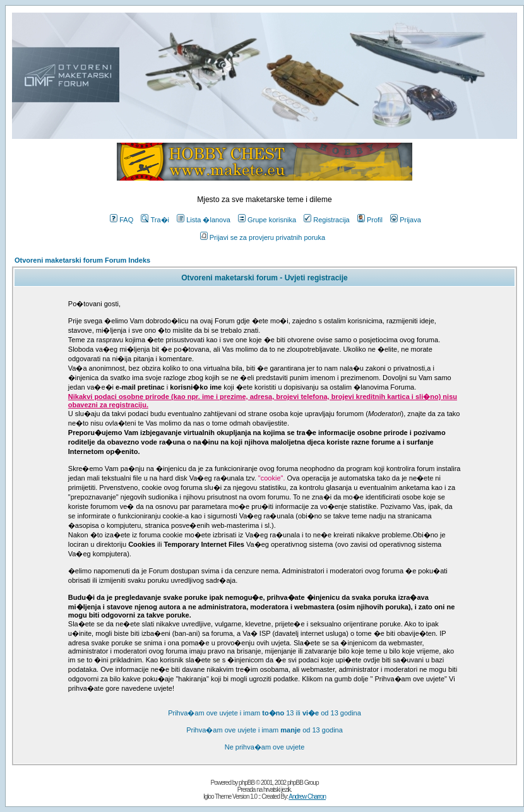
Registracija (326, 220)
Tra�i (155, 220)
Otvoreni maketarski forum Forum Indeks (82, 260)
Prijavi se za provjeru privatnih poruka (263, 237)
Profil (370, 220)
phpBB (247, 783)
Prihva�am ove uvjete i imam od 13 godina (265, 730)
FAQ (122, 220)
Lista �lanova (204, 220)
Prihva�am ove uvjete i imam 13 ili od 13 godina (265, 713)
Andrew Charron (307, 797)
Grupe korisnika (267, 220)
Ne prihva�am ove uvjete (265, 747)
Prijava (406, 220)
